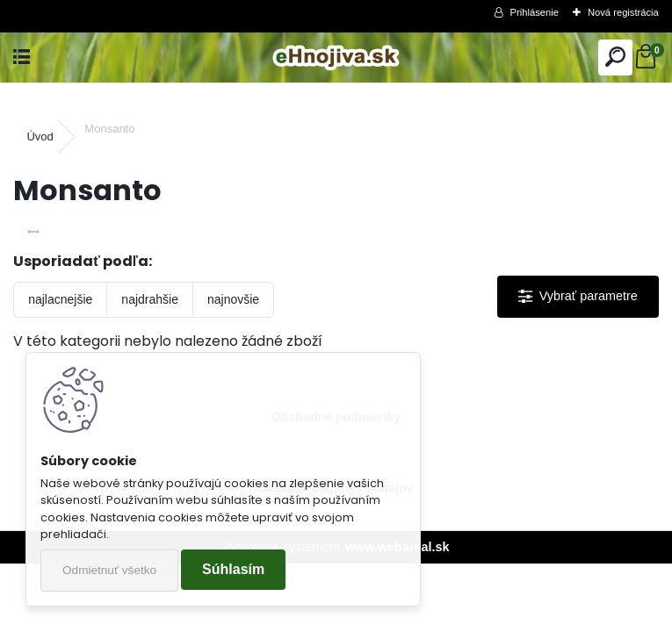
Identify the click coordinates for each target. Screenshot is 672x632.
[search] (615, 57)
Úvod (40, 136)
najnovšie (233, 299)
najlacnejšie (60, 299)
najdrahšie (150, 299)
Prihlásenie (535, 12)
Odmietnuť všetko (109, 570)
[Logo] (336, 57)
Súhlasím (233, 569)
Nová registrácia (623, 12)
